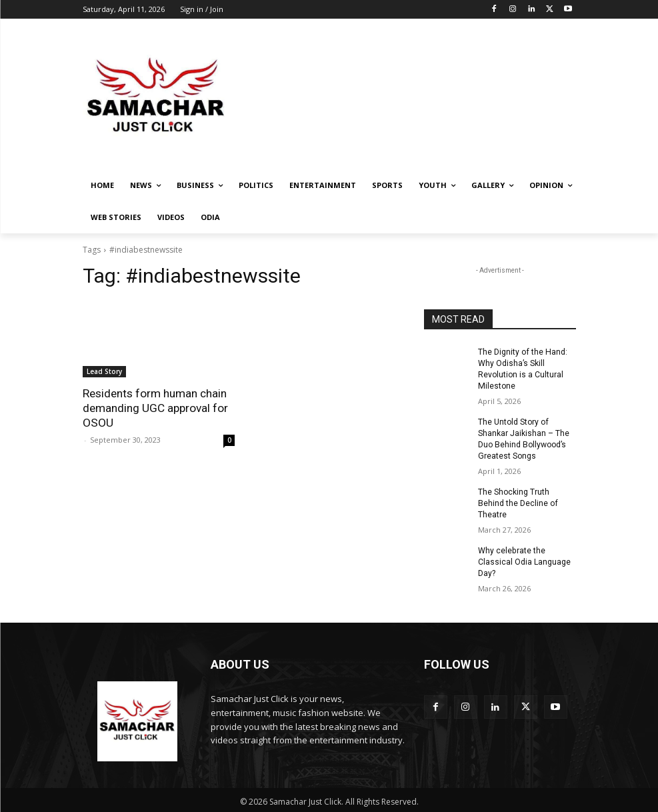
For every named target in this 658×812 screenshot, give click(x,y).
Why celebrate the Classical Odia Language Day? (524, 561)
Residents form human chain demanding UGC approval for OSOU (155, 408)
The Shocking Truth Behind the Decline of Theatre (518, 502)
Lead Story (104, 371)
